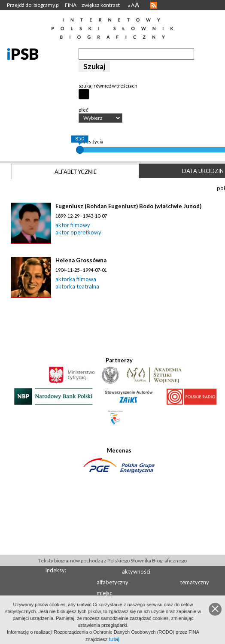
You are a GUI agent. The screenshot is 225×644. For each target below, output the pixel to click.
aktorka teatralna (77, 286)
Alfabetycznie (76, 172)
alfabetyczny (112, 582)
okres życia (91, 141)
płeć (83, 110)
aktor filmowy (73, 225)
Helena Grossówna (81, 260)
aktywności (136, 571)
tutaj (114, 639)
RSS (154, 5)
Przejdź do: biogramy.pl (33, 5)
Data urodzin (203, 171)
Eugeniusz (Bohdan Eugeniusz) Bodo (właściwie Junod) (128, 206)
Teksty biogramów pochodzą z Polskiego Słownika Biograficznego (112, 560)
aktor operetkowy (78, 232)
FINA (71, 5)
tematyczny (195, 582)
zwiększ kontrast (101, 5)
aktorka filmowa (76, 279)
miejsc (104, 593)
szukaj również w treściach (108, 86)
